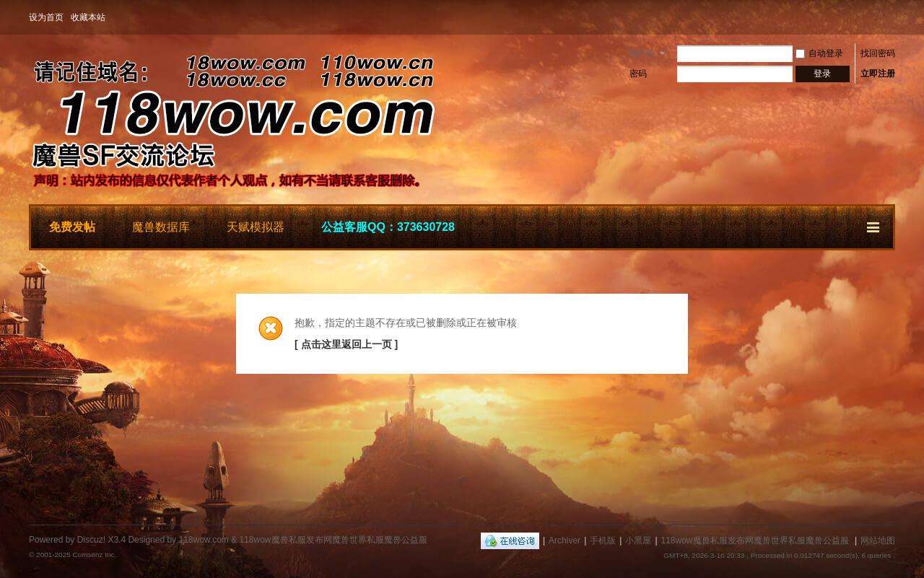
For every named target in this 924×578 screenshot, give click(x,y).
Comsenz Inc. (94, 555)
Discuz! (91, 540)
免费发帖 (72, 227)
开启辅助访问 (892, 17)
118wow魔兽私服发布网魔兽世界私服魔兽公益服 (755, 540)
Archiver (565, 540)
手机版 (603, 540)
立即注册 (878, 74)
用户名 (642, 53)
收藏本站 (88, 17)
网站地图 (878, 540)
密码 (638, 74)
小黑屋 (638, 540)
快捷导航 (874, 225)
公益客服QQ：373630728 (388, 227)
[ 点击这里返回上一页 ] (346, 344)
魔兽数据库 (161, 227)
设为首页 (46, 17)
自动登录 (819, 53)
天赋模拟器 (256, 227)
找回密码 (878, 53)
